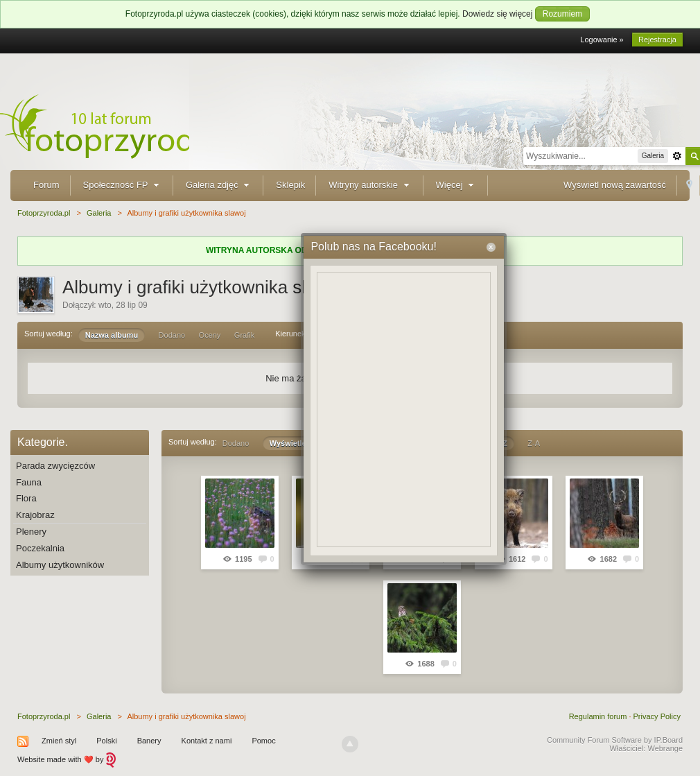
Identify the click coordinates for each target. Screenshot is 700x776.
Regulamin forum (598, 716)
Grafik (244, 335)
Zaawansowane (677, 156)
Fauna (29, 482)
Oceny (210, 335)
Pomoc (263, 741)
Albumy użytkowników (60, 565)
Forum (46, 185)
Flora (26, 498)
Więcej (457, 185)
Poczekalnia (40, 548)
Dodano (172, 335)
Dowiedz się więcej (497, 14)
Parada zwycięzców (55, 466)
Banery (149, 741)
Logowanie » (602, 40)
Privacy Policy (657, 716)
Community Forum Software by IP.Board (615, 740)
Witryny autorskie (370, 185)
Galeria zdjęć (219, 185)
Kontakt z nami (207, 741)
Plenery (31, 532)
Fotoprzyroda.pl (44, 716)
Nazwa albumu (112, 335)
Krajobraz (35, 515)
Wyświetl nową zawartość (615, 185)
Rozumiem (562, 14)
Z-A (534, 443)
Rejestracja (657, 40)
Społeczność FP (123, 185)
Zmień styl (59, 741)
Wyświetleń (290, 443)
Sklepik (290, 185)
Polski (106, 741)
